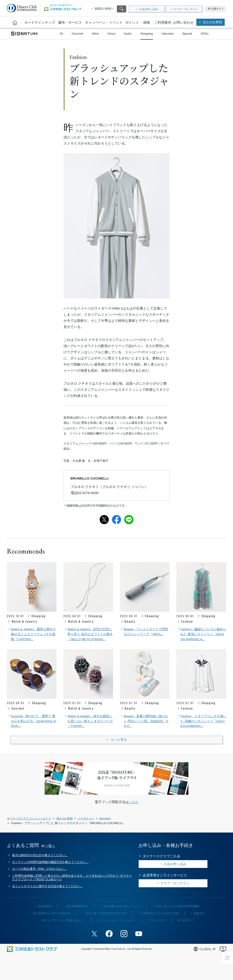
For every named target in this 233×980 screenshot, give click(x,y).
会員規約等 (45, 917)
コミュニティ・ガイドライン (118, 931)
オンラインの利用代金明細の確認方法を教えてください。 (51, 871)
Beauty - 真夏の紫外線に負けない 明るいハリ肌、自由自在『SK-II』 (144, 728)
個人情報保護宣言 (77, 917)
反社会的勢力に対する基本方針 (52, 924)
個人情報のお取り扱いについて (122, 917)
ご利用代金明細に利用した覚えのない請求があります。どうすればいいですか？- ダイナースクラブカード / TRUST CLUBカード (72, 888)
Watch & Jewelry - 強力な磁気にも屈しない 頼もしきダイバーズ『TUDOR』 (86, 728)
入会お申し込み (148, 9)
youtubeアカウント (137, 944)
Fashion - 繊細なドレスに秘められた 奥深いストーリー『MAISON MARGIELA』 (200, 635)
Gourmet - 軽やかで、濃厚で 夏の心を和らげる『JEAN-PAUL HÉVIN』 (32, 728)
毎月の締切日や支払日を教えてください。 (41, 864)
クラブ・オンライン (186, 9)
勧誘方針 (200, 924)
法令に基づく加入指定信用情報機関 (178, 917)
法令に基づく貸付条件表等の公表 (106, 924)
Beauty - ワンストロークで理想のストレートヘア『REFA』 (144, 635)
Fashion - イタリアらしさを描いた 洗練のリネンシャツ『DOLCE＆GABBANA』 (200, 728)
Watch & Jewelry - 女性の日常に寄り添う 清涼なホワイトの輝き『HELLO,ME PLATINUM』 (88, 637)
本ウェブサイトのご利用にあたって (64, 931)
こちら (134, 811)
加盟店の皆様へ (104, 9)
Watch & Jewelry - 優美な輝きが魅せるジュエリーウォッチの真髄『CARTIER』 (31, 635)
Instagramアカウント (123, 944)
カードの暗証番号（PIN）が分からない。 (40, 879)
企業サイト (218, 9)
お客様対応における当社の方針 (160, 924)
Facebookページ (110, 944)
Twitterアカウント (96, 944)
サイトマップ (159, 931)
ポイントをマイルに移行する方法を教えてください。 (48, 897)
